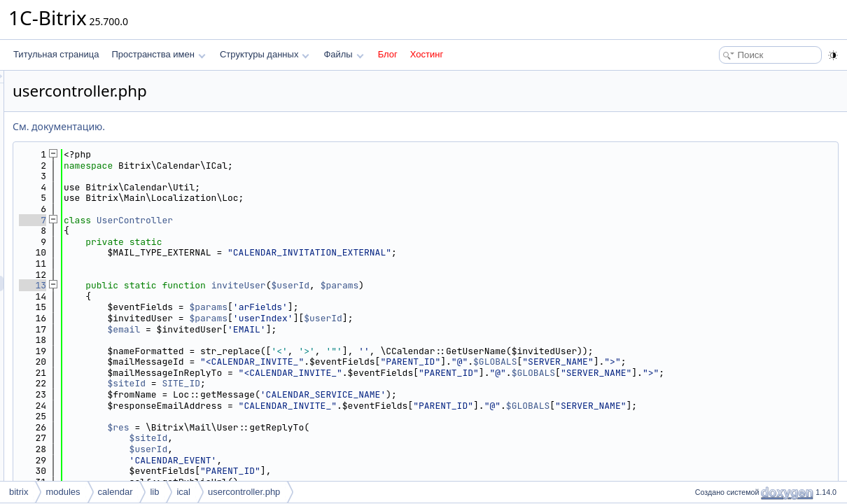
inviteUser (414, 285)
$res (293, 438)
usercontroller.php (244, 492)
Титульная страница (56, 54)
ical (183, 492)
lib (154, 492)
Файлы (343, 54)
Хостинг (427, 54)
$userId (466, 285)
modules (63, 492)
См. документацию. (234, 126)
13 (208, 285)
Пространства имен (158, 54)
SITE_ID (356, 394)
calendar (115, 492)
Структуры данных (265, 54)
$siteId (301, 394)
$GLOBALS (670, 362)
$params (515, 285)
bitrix (19, 492)
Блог (388, 54)
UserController (310, 220)
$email (299, 329)
